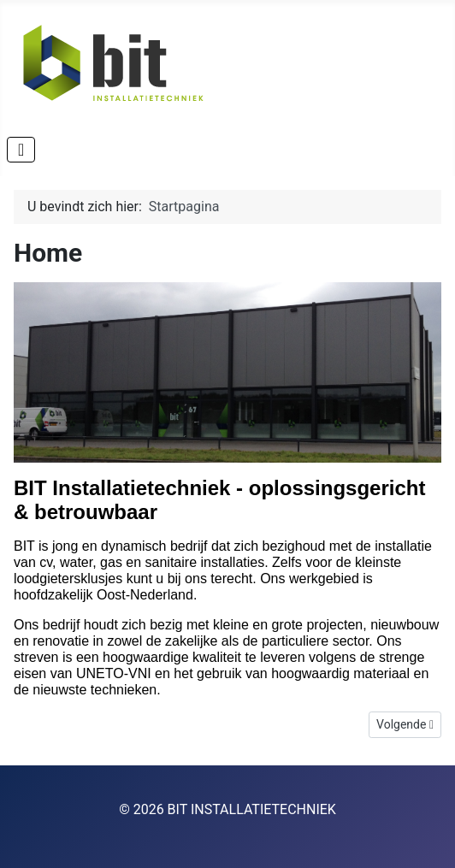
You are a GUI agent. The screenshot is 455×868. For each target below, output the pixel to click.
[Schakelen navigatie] (21, 150)
